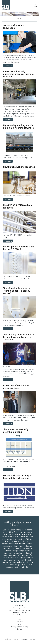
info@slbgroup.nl (20, 615)
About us (20, 622)
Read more (8, 66)
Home (20, 619)
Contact (19, 629)
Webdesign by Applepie (12, 639)
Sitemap (32, 639)
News (19, 624)
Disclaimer (25, 639)
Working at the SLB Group (19, 627)
